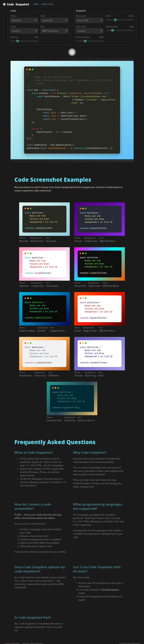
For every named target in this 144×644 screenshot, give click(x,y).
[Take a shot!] (72, 52)
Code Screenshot (12, 640)
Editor (36, 4)
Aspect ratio (90, 30)
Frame (24, 30)
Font (55, 30)
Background (90, 19)
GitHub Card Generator (33, 640)
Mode (55, 19)
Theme (24, 19)
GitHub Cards (47, 4)
